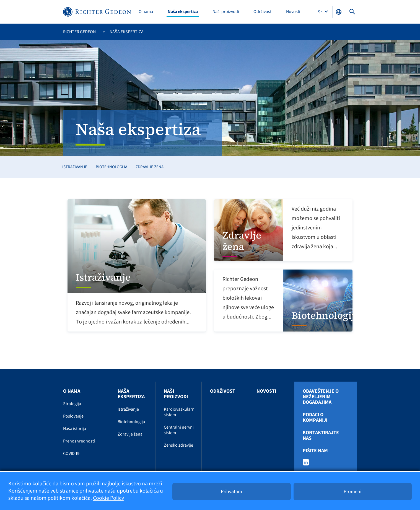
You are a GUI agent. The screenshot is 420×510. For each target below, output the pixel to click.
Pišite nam (315, 451)
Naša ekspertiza (183, 12)
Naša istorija (75, 429)
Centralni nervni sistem (179, 430)
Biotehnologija (112, 167)
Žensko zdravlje (178, 445)
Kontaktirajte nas (321, 436)
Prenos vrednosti (79, 441)
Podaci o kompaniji (315, 418)
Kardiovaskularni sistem (180, 412)
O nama (146, 12)
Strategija (72, 404)
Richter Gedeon (79, 32)
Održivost (262, 12)
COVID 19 (71, 454)
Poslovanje (73, 416)
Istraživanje (75, 167)
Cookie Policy (108, 498)
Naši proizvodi (226, 12)
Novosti (293, 12)
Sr (320, 12)
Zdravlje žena (150, 167)
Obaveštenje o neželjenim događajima (321, 397)
